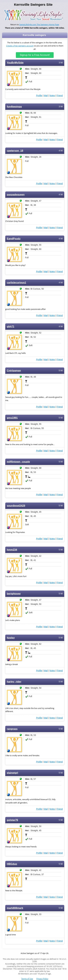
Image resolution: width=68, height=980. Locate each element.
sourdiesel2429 (16, 506)
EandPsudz (14, 239)
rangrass (12, 729)
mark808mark (15, 908)
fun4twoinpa (14, 107)
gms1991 (12, 418)
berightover (14, 594)
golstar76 (12, 820)
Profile (39, 96)
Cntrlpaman (14, 371)
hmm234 (12, 550)
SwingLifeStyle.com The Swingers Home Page (39, 25)
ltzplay (11, 638)
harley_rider (14, 682)
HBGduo (12, 864)
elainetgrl (12, 773)
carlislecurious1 (16, 283)
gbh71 (11, 326)
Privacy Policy (42, 979)
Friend (60, 96)
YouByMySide (15, 63)
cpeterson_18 (15, 151)
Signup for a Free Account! (35, 55)
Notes (52, 96)
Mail (46, 96)
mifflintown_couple (18, 462)
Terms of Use (27, 979)
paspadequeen (16, 195)
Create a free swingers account (20, 46)
